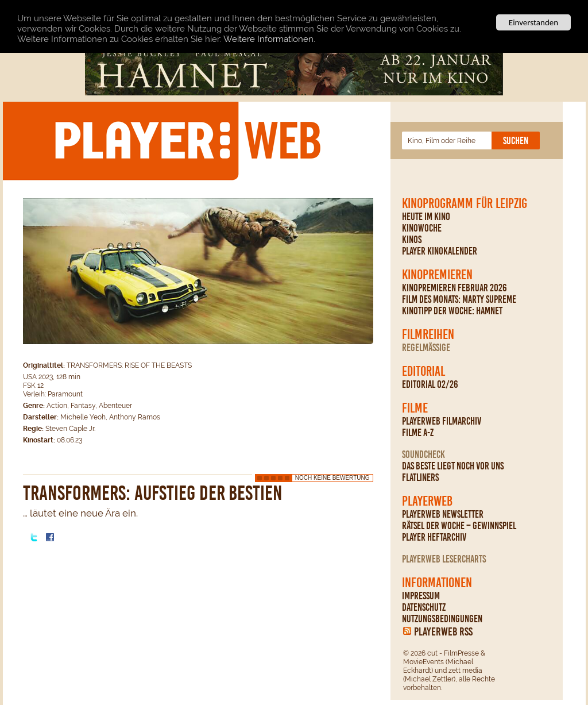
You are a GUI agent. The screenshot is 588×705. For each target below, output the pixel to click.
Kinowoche (422, 228)
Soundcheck (423, 454)
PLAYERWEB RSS (443, 631)
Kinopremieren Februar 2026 (454, 288)
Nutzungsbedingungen (442, 619)
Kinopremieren (437, 275)
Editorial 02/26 (430, 384)
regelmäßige (426, 348)
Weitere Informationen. (269, 38)
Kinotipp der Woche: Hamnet (452, 311)
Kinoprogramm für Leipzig (465, 203)
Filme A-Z (418, 433)
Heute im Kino (426, 217)
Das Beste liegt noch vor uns (453, 466)
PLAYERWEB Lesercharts (444, 559)
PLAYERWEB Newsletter (443, 514)
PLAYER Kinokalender (440, 251)
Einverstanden (533, 22)
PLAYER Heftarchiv (434, 537)
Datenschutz (424, 607)
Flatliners (420, 477)
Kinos (412, 240)
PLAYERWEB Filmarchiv (442, 421)
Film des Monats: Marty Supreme (459, 299)
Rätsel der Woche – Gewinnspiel (459, 526)
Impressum (421, 596)
